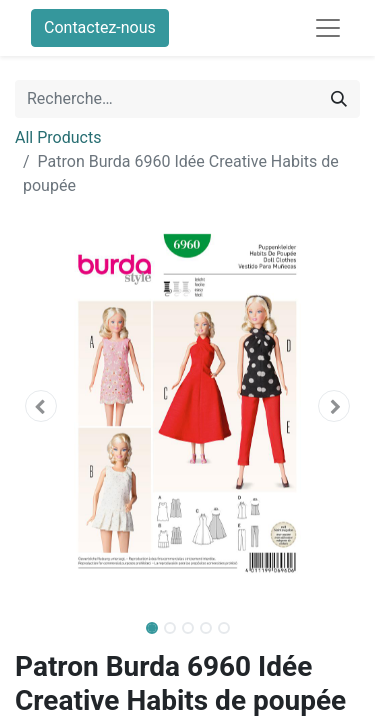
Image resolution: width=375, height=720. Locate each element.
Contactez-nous (100, 27)
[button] (41, 406)
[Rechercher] (339, 99)
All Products (58, 137)
